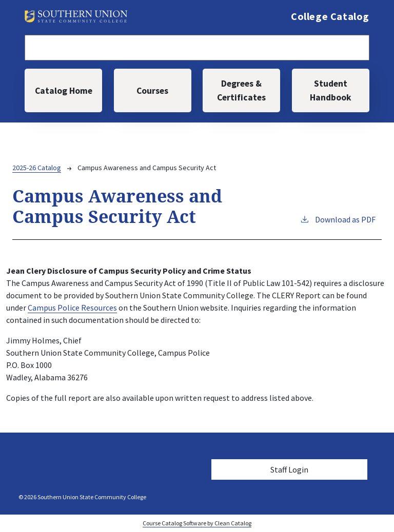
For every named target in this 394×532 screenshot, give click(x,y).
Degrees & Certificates (241, 90)
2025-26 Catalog (37, 168)
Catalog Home (64, 91)
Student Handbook (331, 90)
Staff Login (289, 469)
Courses (152, 91)
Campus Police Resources (72, 308)
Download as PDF (338, 219)
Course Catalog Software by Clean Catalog (197, 523)
